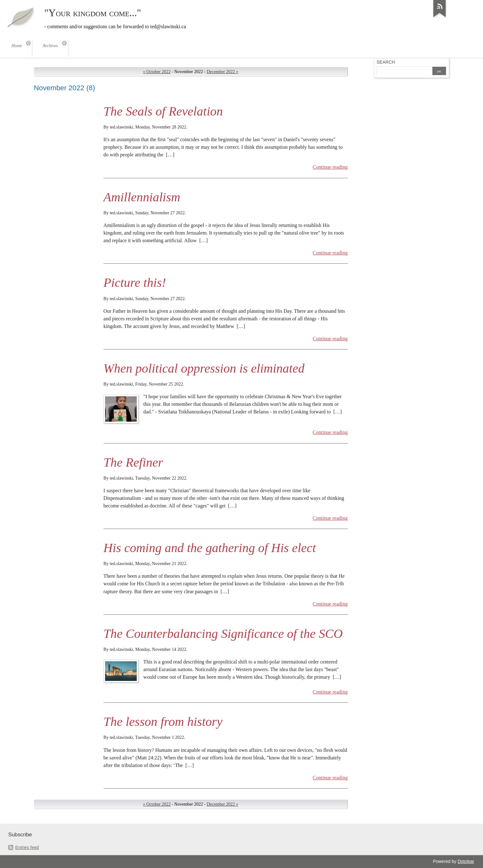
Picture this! (135, 283)
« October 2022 (157, 72)
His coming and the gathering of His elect (210, 548)
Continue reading (330, 167)
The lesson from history (163, 722)
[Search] (404, 72)
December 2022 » (223, 72)
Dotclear (466, 861)
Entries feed (27, 847)
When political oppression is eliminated (204, 368)
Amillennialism (142, 197)
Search (386, 62)
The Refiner (133, 462)
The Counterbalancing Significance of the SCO (223, 634)
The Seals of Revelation (163, 111)
